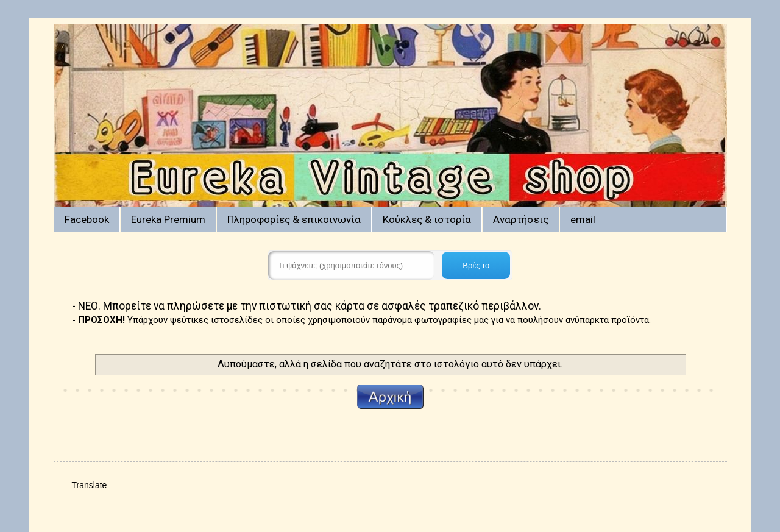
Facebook (87, 219)
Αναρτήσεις (521, 219)
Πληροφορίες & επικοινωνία (294, 219)
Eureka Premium (168, 219)
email (583, 219)
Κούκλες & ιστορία (427, 219)
